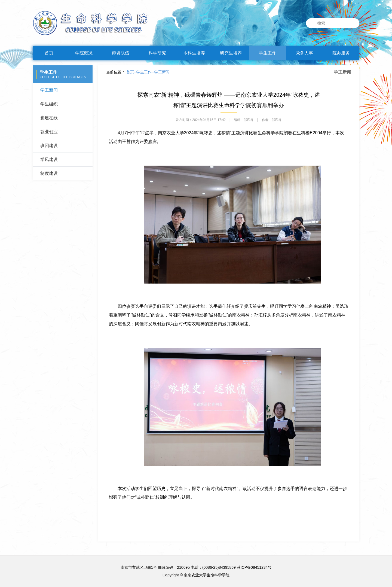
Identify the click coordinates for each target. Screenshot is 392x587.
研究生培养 (231, 53)
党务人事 (304, 53)
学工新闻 (49, 90)
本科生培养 (194, 53)
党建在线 (49, 118)
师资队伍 (121, 53)
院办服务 (341, 53)
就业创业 (49, 132)
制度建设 (49, 173)
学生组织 (49, 104)
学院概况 (84, 53)
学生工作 (268, 53)
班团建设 (49, 146)
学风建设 (49, 159)
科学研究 (157, 53)
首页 (49, 53)
